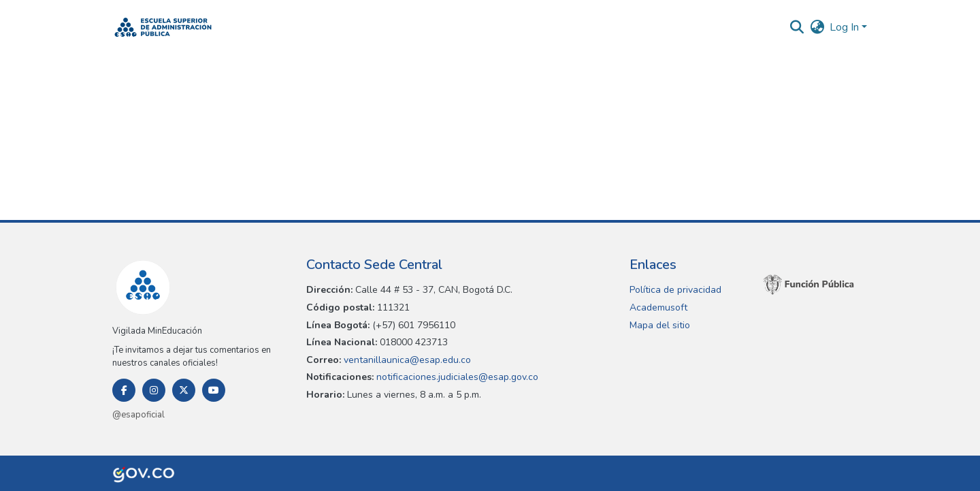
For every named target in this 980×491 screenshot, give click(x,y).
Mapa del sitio (660, 325)
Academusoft (658, 307)
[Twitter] (184, 390)
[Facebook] (124, 390)
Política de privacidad (675, 290)
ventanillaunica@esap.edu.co (406, 360)
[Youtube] (214, 390)
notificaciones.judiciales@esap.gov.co (456, 377)
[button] (163, 27)
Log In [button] (846, 27)
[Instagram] (154, 390)
